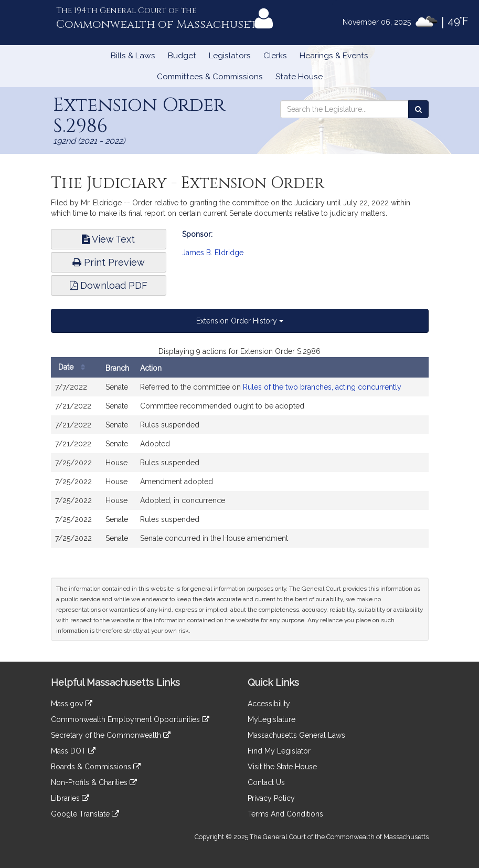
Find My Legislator (279, 751)
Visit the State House (282, 767)
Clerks (275, 56)
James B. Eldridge (213, 253)
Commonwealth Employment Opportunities (130, 719)
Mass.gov (72, 704)
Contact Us (266, 782)
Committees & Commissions (210, 77)
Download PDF (109, 285)
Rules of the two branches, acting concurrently (322, 387)
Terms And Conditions (285, 814)
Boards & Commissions (96, 767)
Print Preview (109, 262)
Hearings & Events (334, 56)
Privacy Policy (271, 798)
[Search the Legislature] (418, 109)
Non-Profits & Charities (94, 782)
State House (299, 77)
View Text (108, 239)
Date (74, 367)
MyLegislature (272, 719)
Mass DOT (73, 751)
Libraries (70, 798)
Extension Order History (240, 321)
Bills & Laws (133, 56)
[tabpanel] (240, 452)
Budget (182, 56)
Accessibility (269, 704)
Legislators (230, 56)
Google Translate (85, 814)
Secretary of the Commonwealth (111, 735)
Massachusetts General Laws (296, 735)
